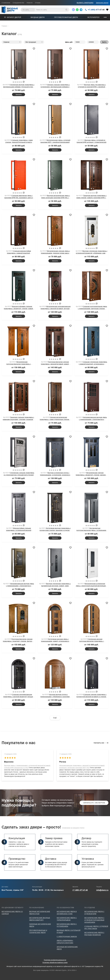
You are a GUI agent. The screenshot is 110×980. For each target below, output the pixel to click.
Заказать (19, 94)
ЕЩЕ (55, 718)
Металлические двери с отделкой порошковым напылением (94, 920)
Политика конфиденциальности (55, 960)
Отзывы (38, 3)
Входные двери (38, 17)
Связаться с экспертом (94, 803)
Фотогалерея (93, 17)
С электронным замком (67, 937)
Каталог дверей (13, 17)
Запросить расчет (102, 3)
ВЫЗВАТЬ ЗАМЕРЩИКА (85, 3)
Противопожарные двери (66, 17)
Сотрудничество (18, 3)
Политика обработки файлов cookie (55, 963)
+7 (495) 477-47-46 (80, 890)
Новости (30, 3)
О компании (6, 3)
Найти (104, 42)
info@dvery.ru (102, 890)
